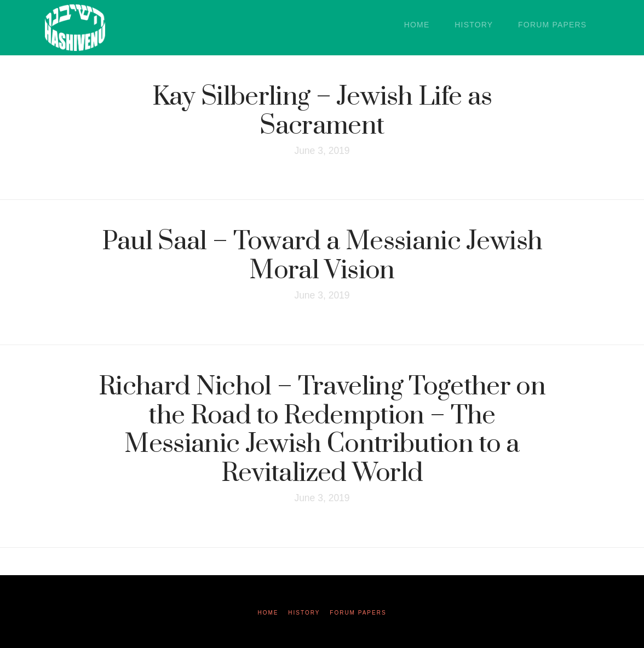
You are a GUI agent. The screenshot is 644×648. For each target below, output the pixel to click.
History (304, 613)
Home (268, 613)
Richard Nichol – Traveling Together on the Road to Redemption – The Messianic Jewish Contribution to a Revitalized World (322, 430)
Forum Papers (358, 613)
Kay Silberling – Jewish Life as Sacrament (322, 111)
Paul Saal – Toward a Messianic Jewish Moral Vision (322, 256)
